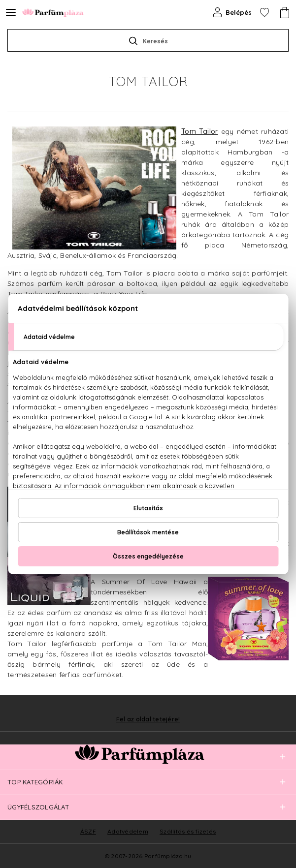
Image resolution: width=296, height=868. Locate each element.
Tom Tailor (199, 131)
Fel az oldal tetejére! (148, 719)
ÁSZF (88, 831)
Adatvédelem (128, 831)
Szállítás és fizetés (188, 831)
